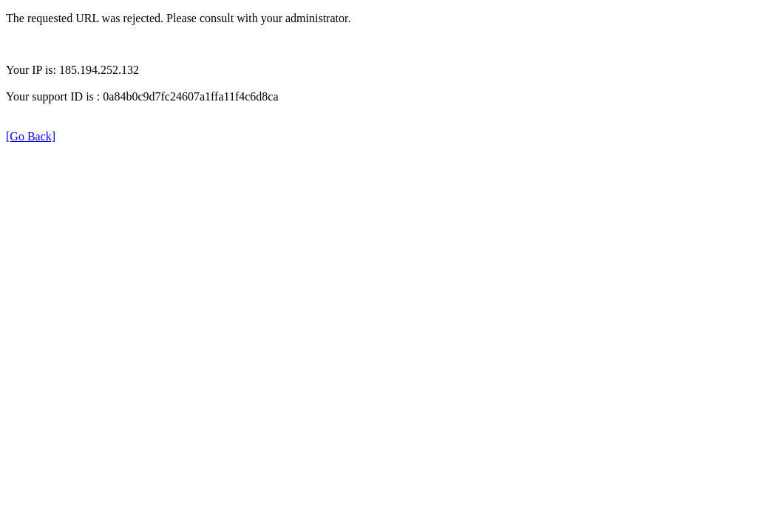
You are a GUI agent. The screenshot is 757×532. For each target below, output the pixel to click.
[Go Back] (31, 136)
